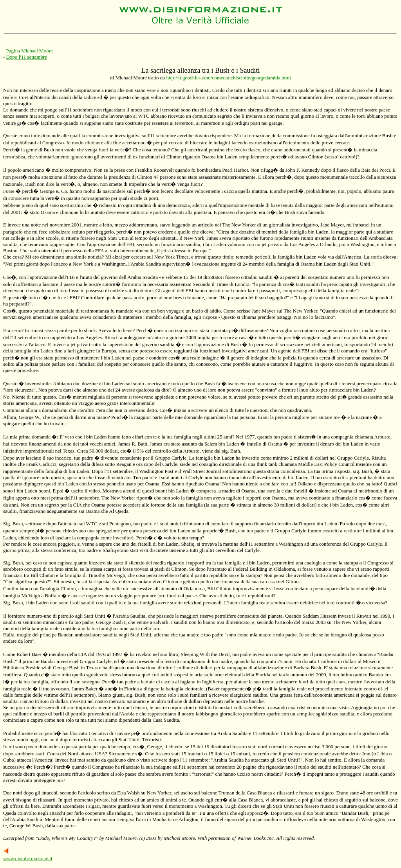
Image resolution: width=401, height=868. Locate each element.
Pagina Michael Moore (30, 51)
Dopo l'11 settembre (27, 57)
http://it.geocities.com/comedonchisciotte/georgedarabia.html (228, 78)
